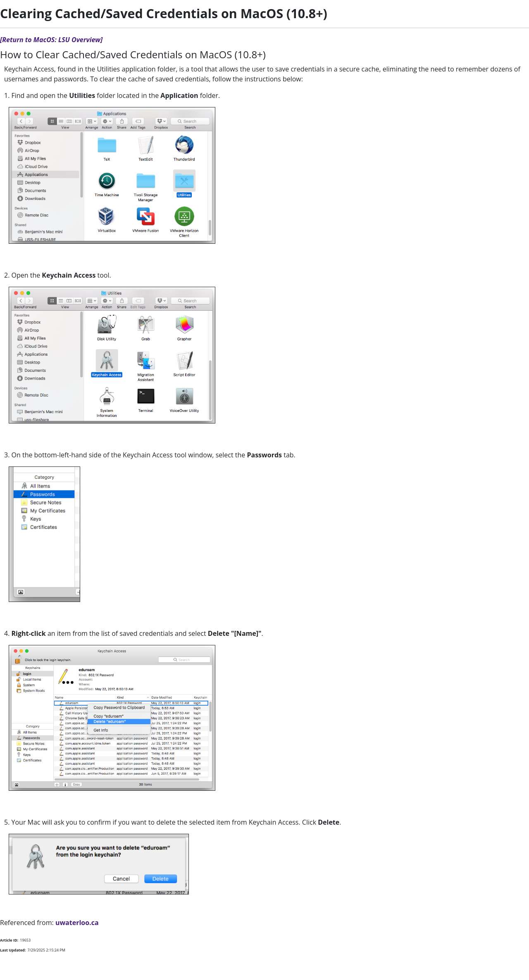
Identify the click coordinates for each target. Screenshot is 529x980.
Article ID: (9, 940)
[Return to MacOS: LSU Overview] (51, 40)
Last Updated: (13, 950)
